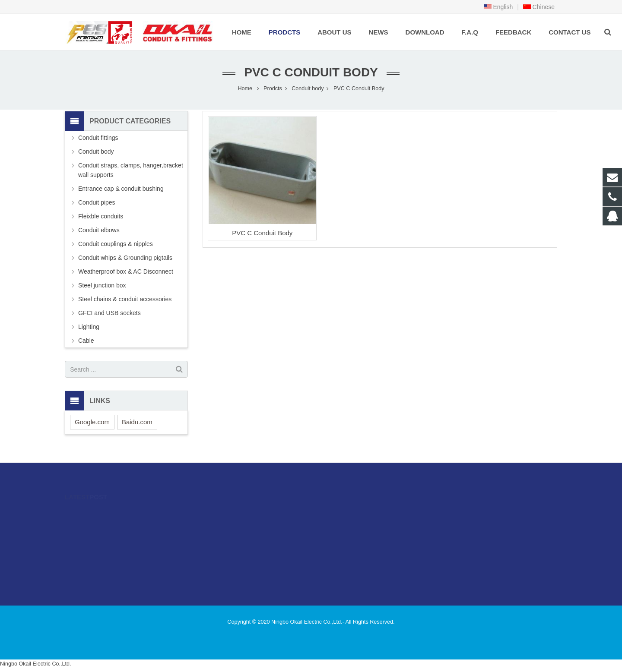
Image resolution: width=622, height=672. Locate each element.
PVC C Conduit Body (311, 72)
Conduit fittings (98, 138)
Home (245, 88)
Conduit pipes (97, 202)
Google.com (92, 422)
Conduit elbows (99, 230)
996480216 (341, 514)
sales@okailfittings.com (356, 539)
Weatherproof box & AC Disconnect (126, 271)
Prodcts (273, 88)
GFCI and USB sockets (109, 313)
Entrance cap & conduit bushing (121, 189)
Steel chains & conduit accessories (125, 299)
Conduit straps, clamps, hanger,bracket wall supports (131, 170)
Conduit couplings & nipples (116, 244)
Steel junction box (102, 285)
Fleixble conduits (101, 216)
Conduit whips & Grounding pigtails (125, 258)
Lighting (89, 327)
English (498, 7)
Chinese (539, 7)
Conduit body (308, 88)
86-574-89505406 (347, 527)
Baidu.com (137, 422)
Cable (86, 341)
